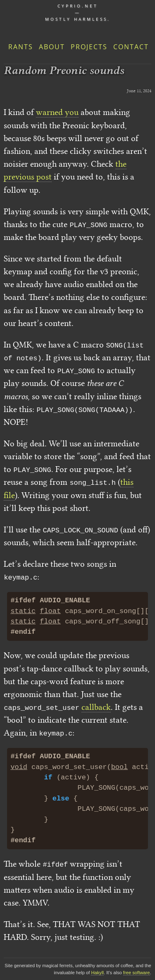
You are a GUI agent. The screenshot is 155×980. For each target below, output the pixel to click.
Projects (89, 47)
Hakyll (97, 973)
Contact (131, 47)
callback (96, 707)
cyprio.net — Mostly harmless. (78, 12)
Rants (21, 47)
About (52, 47)
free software (137, 973)
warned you (57, 112)
